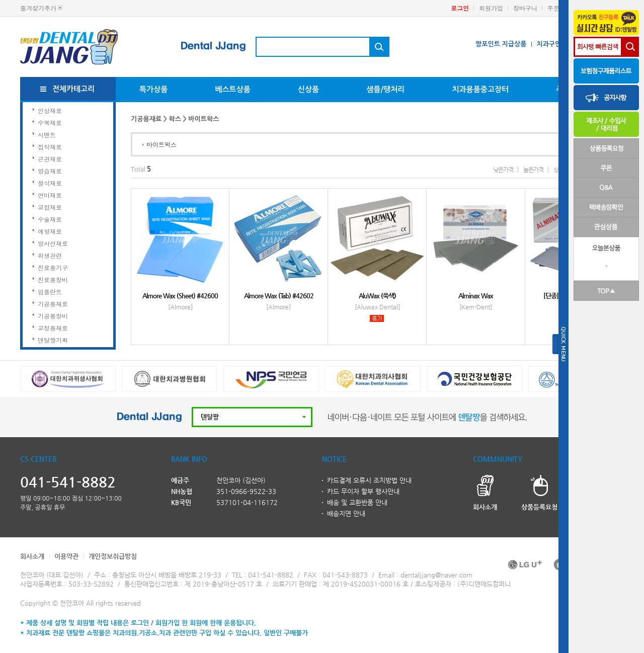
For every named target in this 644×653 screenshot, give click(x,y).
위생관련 (50, 255)
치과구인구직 (555, 44)
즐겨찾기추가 (38, 8)
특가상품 (153, 89)
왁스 (175, 119)
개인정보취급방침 (113, 556)
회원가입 (491, 8)
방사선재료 (53, 243)
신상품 (308, 89)
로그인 (460, 8)
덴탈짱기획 (53, 340)
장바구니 (525, 8)
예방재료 (50, 231)
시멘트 (47, 135)
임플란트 (50, 292)
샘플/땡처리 (385, 89)
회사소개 (32, 556)
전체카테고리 (74, 89)
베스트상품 (233, 89)
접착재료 (50, 147)
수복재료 (50, 123)
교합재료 (50, 207)
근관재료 (50, 159)
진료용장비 (53, 279)
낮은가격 (503, 170)
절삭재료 (50, 183)
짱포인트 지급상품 (501, 44)
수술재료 (50, 219)
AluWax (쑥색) (377, 296)
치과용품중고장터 (480, 89)
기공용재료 (53, 304)
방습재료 (50, 171)
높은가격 (533, 170)
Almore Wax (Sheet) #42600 (180, 296)
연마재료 (50, 195)
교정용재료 (53, 328)
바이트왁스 (162, 144)
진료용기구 (53, 267)
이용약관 (66, 556)
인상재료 (50, 110)
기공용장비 (53, 316)
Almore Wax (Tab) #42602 (279, 296)
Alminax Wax (476, 296)
